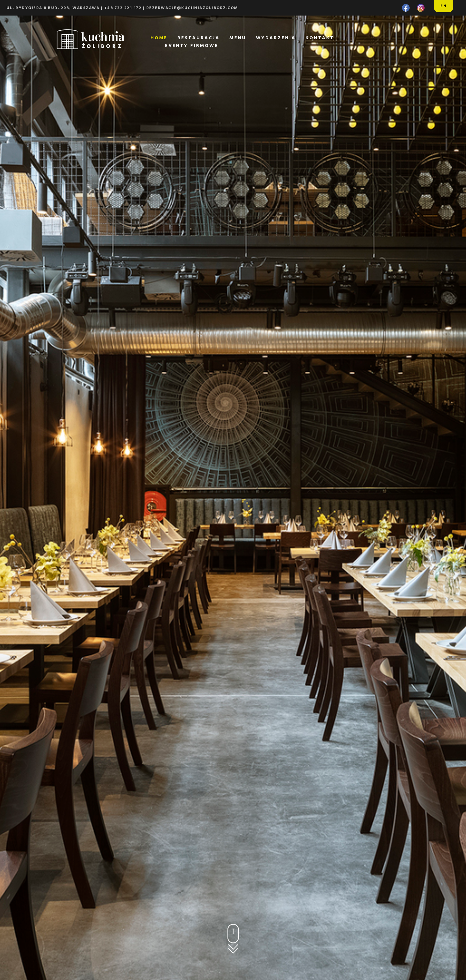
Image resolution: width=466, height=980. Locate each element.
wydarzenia (276, 38)
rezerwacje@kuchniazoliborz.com (192, 8)
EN (444, 6)
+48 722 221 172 (123, 8)
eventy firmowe (192, 46)
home (159, 38)
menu (238, 38)
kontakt (320, 38)
